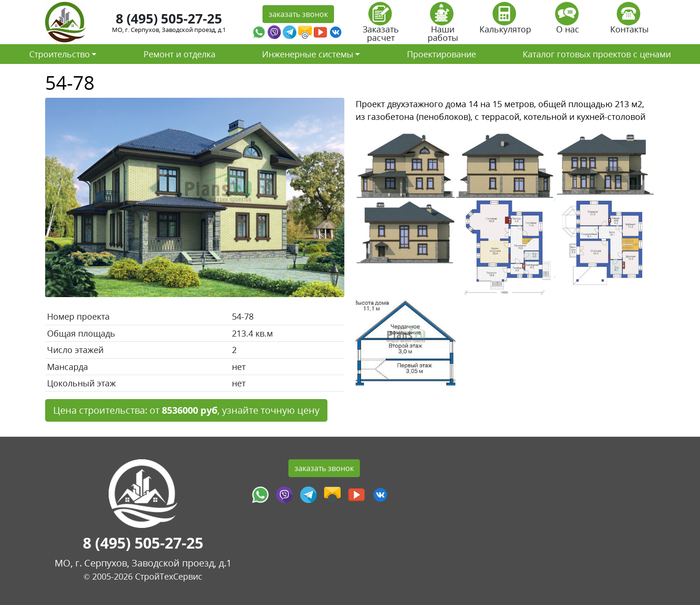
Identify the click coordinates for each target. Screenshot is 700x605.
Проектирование (441, 54)
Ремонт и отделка (179, 54)
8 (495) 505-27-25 (169, 18)
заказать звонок (298, 14)
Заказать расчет (381, 25)
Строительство (60, 54)
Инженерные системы (308, 54)
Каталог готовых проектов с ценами (597, 54)
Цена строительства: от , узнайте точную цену (186, 410)
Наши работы (443, 25)
